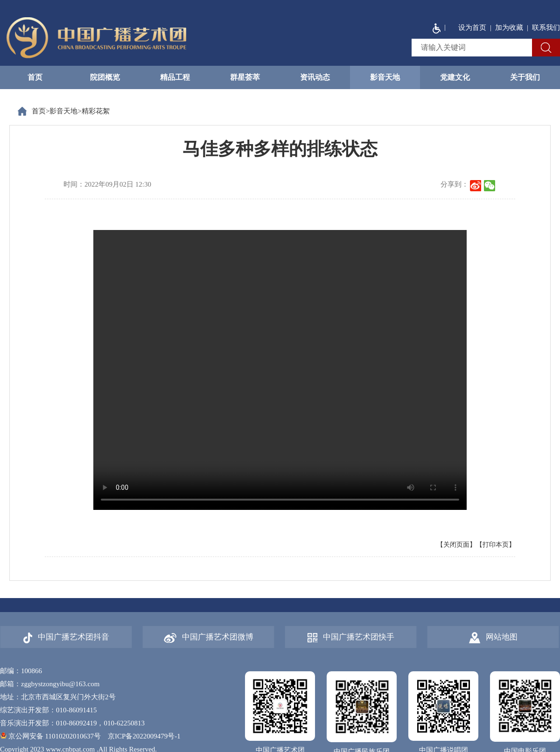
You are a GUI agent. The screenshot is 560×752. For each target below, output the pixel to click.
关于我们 (525, 77)
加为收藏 (509, 28)
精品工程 (175, 77)
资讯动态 (315, 77)
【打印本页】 (496, 545)
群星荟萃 (245, 77)
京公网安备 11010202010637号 (50, 736)
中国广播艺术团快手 (351, 637)
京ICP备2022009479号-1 (144, 736)
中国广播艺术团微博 (209, 638)
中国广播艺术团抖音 (66, 638)
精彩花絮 (96, 111)
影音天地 (385, 77)
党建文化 (455, 77)
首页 (35, 77)
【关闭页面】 (456, 545)
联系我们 (546, 28)
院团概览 (105, 77)
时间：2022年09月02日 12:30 (107, 184)
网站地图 (493, 638)
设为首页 (472, 28)
